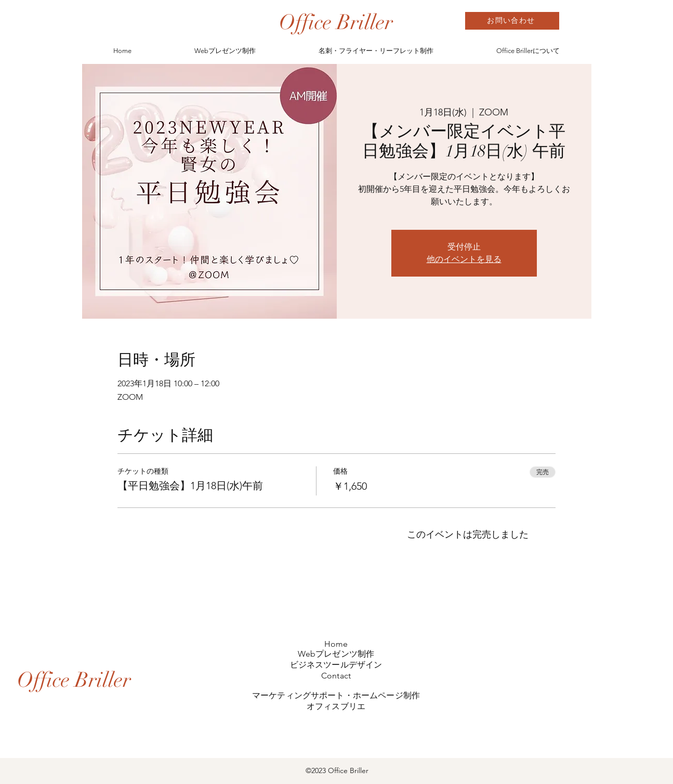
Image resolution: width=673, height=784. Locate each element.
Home (336, 644)
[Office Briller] (336, 22)
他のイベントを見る (464, 259)
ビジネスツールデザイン (336, 665)
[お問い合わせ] (512, 21)
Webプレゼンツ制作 (336, 654)
